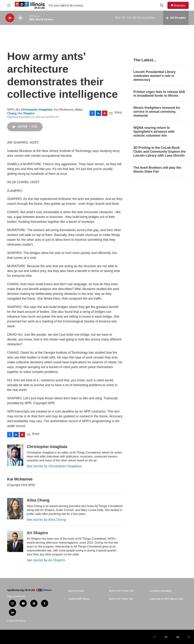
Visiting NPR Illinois (79, 599)
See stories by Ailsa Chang (46, 520)
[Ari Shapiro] (15, 541)
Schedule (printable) (161, 591)
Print (118, 112)
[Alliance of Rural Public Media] (104, 637)
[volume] (21, 18)
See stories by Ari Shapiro (46, 560)
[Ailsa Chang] (15, 509)
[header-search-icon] (162, 5)
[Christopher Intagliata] (15, 455)
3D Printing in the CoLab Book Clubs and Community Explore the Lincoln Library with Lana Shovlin (160, 152)
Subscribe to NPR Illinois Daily (166, 599)
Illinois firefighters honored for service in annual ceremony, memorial (157, 112)
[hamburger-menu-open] (9, 5)
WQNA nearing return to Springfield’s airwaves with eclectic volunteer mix (154, 132)
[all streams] (176, 18)
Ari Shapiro (26, 113)
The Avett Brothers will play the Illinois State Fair (157, 170)
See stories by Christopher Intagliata (54, 466)
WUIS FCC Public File (121, 591)
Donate (180, 5)
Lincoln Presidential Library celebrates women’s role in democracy (155, 76)
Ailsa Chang (38, 500)
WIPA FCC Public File (121, 599)
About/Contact (76, 591)
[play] (10, 18)
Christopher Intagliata (37, 110)
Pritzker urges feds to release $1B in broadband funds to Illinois (159, 94)
